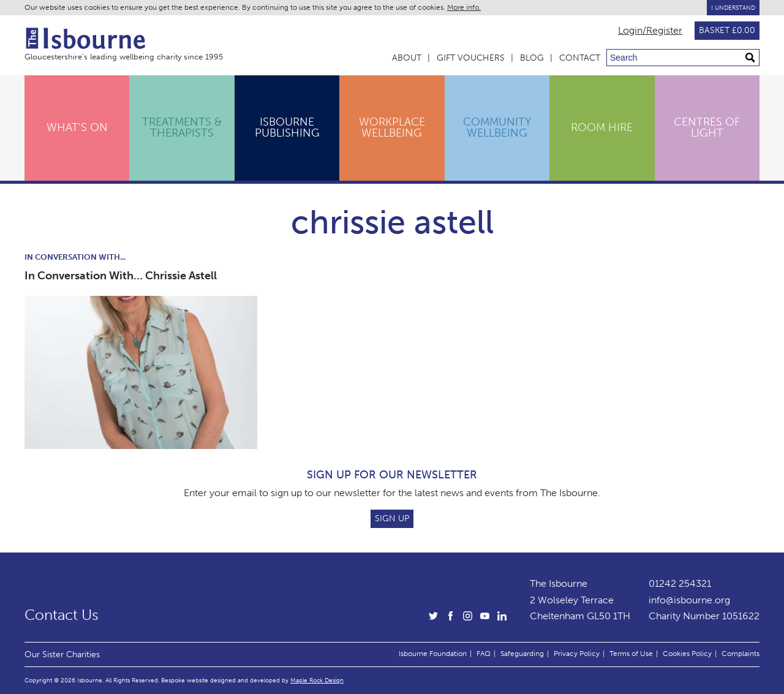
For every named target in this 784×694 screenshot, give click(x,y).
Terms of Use (631, 654)
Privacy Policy (577, 654)
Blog (532, 58)
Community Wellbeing (497, 127)
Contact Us (62, 615)
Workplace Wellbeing (392, 127)
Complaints (741, 654)
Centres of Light (707, 127)
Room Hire (602, 127)
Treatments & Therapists (182, 127)
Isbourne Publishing (287, 127)
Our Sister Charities (62, 654)
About (407, 58)
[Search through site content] (683, 58)
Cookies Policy (687, 654)
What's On (77, 127)
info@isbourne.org (689, 600)
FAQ (484, 654)
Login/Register (650, 31)
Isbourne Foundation (433, 654)
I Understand (733, 8)
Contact (580, 58)
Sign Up (392, 519)
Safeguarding (522, 654)
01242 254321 (680, 583)
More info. (464, 7)
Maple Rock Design (317, 680)
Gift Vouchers (471, 58)
